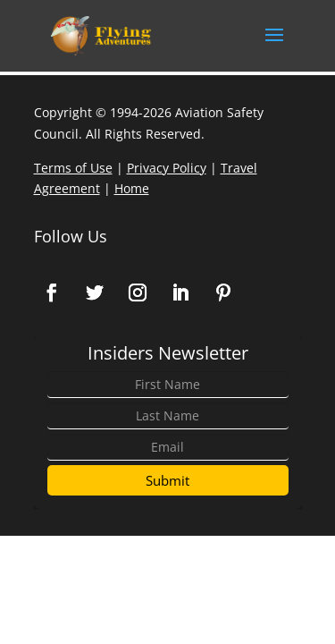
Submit (167, 480)
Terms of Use (73, 168)
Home (132, 188)
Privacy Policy (167, 168)
